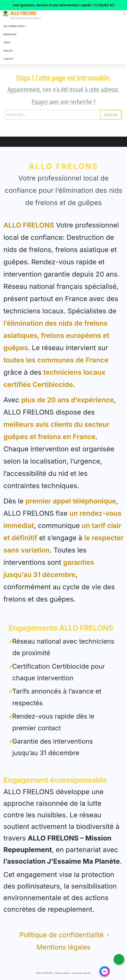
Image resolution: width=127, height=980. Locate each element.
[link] (63, 5)
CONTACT (8, 59)
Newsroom (10, 34)
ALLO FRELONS (23, 13)
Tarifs (7, 42)
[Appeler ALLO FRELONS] (119, 959)
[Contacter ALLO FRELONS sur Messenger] (105, 971)
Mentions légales (64, 947)
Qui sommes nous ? (15, 26)
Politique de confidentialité (63, 935)
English (8, 51)
